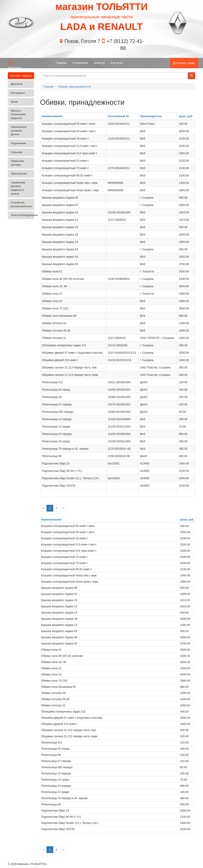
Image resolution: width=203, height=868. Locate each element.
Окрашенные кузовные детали (19, 131)
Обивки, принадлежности (74, 87)
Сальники (17, 152)
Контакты (117, 63)
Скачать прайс (184, 63)
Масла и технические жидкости (18, 114)
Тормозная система (17, 163)
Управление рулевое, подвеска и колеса (18, 188)
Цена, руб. (186, 116)
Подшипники (18, 143)
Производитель (151, 116)
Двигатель (17, 84)
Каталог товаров (22, 76)
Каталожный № (119, 116)
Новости (99, 63)
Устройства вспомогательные (21, 204)
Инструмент (18, 93)
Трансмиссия (19, 174)
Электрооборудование (22, 215)
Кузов (14, 102)
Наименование (52, 116)
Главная (61, 63)
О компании (80, 63)
